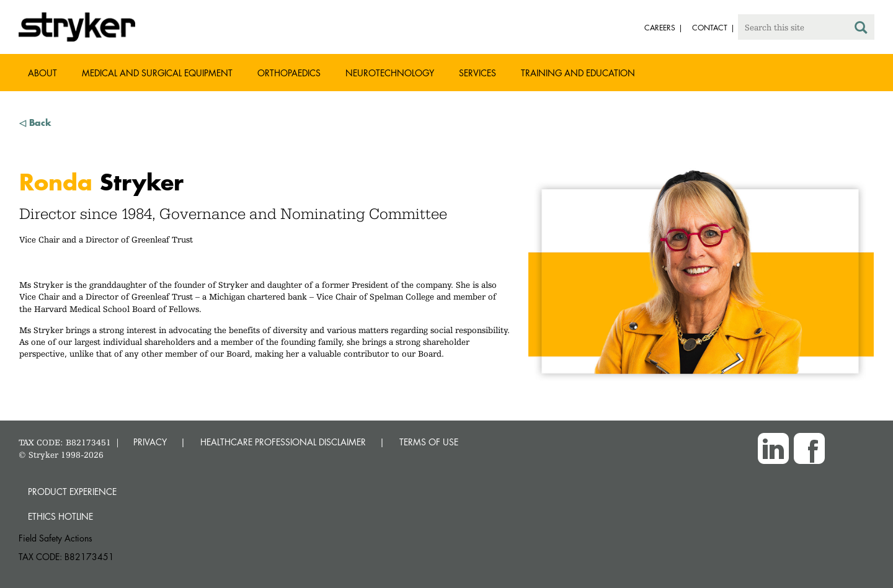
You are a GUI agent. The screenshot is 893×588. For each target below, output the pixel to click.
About (42, 73)
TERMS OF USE (429, 442)
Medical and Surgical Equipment (157, 73)
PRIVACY (150, 442)
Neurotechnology (390, 73)
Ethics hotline (60, 516)
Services (478, 73)
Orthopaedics (289, 73)
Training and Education (578, 73)
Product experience (72, 492)
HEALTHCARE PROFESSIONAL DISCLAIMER (283, 442)
